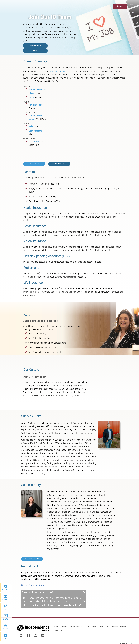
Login (120, 6)
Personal (6, 590)
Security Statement (119, 626)
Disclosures (92, 626)
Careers (64, 626)
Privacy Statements (77, 626)
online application (57, 71)
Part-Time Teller (36, 105)
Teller (31, 126)
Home (56, 626)
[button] (54, 592)
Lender (32, 97)
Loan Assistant (35, 131)
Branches (6, 639)
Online (6, 619)
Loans (6, 609)
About (6, 629)
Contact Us (58, 630)
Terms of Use (104, 626)
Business (6, 599)
